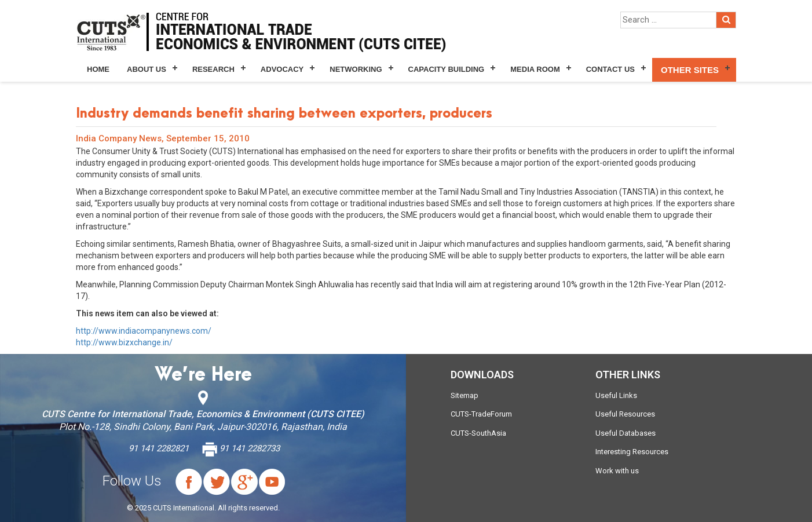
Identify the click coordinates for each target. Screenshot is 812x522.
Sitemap (464, 395)
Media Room (535, 69)
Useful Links (616, 395)
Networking (356, 69)
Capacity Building (447, 69)
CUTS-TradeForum (481, 414)
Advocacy (282, 69)
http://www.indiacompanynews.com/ (144, 331)
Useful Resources (625, 414)
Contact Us (610, 69)
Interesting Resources (632, 452)
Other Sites (690, 70)
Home (98, 69)
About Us (147, 69)
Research (213, 69)
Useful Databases (626, 433)
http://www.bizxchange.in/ (124, 342)
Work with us (617, 471)
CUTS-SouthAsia (478, 433)
